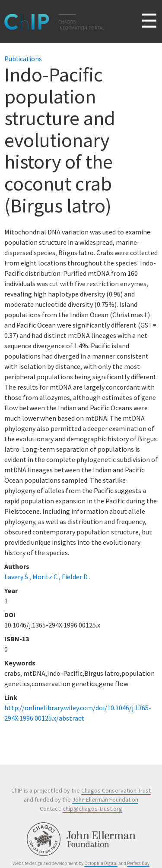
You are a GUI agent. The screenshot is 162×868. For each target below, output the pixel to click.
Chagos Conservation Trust (116, 790)
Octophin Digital (101, 863)
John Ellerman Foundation (105, 799)
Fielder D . (76, 577)
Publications (23, 59)
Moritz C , (47, 577)
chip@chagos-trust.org (92, 809)
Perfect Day (138, 863)
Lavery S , (18, 577)
